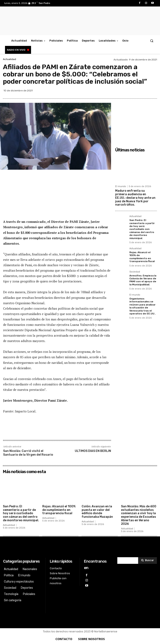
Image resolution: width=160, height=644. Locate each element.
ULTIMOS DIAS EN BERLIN (93, 451)
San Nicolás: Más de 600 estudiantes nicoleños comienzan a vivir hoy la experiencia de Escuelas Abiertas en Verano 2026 (139, 515)
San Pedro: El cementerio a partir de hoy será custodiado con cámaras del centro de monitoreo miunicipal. (142, 229)
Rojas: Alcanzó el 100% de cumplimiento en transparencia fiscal (142, 257)
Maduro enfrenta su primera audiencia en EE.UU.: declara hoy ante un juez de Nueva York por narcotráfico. (135, 198)
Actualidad (9, 59)
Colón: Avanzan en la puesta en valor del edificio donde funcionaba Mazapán (97, 512)
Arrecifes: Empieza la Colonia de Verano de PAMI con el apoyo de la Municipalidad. (143, 280)
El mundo (121, 186)
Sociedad (135, 272)
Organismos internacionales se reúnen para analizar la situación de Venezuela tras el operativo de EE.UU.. (142, 306)
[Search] (147, 561)
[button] (152, 41)
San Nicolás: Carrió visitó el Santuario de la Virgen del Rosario (28, 453)
